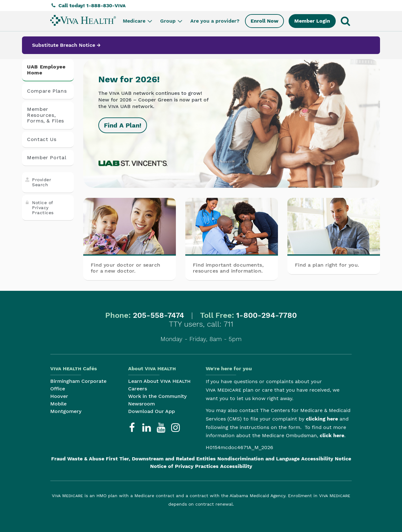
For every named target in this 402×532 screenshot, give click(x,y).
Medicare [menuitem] (138, 21)
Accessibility (236, 466)
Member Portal (47, 157)
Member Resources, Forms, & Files (46, 115)
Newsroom (141, 404)
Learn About (159, 381)
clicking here (322, 419)
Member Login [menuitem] (312, 21)
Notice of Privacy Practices (39, 208)
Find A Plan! (123, 125)
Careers (138, 389)
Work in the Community (157, 396)
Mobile (58, 404)
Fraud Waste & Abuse (78, 459)
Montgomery (66, 411)
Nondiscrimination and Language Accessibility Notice (284, 459)
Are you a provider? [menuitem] (215, 21)
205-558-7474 (158, 315)
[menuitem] (83, 20)
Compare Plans (47, 91)
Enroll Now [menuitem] (264, 21)
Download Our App (152, 411)
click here (332, 435)
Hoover (59, 396)
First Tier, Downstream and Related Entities (161, 459)
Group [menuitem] (172, 21)
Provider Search (38, 182)
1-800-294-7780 (266, 315)
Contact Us (42, 139)
